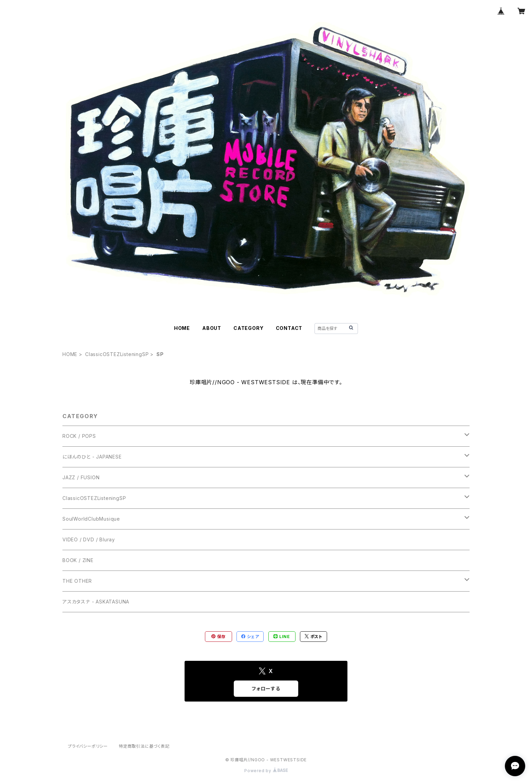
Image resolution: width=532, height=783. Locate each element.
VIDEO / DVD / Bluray (89, 539)
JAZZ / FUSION (81, 477)
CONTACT (289, 328)
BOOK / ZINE (78, 560)
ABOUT (212, 328)
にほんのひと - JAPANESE (92, 457)
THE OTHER (77, 581)
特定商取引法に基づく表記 (144, 746)
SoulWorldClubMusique (91, 519)
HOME (182, 328)
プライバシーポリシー (88, 746)
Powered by (266, 771)
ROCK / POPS (79, 436)
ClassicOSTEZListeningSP (117, 354)
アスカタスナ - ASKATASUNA (96, 602)
